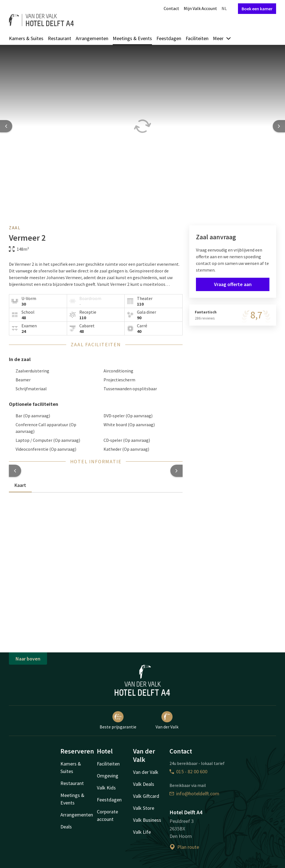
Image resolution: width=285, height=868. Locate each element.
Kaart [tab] (20, 485)
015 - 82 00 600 (188, 771)
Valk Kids (106, 788)
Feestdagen (169, 38)
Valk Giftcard (146, 796)
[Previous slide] (6, 126)
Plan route (184, 847)
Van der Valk (167, 720)
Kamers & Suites (26, 38)
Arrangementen (92, 38)
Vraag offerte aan (233, 284)
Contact (171, 8)
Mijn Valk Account (200, 8)
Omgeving (108, 776)
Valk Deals (144, 784)
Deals (66, 827)
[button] (15, 471)
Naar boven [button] (28, 659)
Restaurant (60, 38)
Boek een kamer (257, 9)
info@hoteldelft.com (194, 793)
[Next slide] (279, 126)
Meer (222, 38)
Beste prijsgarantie (118, 720)
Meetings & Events (132, 38)
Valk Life (142, 832)
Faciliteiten (197, 38)
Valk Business (147, 820)
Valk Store (144, 808)
